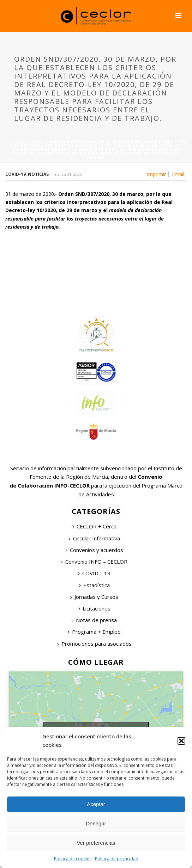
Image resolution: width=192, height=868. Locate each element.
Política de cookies (73, 859)
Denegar (96, 823)
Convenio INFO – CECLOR (94, 562)
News (39, 142)
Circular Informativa (94, 538)
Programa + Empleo (94, 632)
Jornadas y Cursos (94, 597)
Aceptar (96, 804)
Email (178, 174)
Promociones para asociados (94, 644)
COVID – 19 (94, 573)
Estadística (94, 585)
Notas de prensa (94, 620)
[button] (181, 741)
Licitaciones (94, 608)
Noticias (38, 174)
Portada (17, 142)
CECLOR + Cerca (94, 526)
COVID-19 (16, 174)
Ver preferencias (96, 843)
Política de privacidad (117, 859)
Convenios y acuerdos (94, 550)
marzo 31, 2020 (68, 174)
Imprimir (156, 174)
